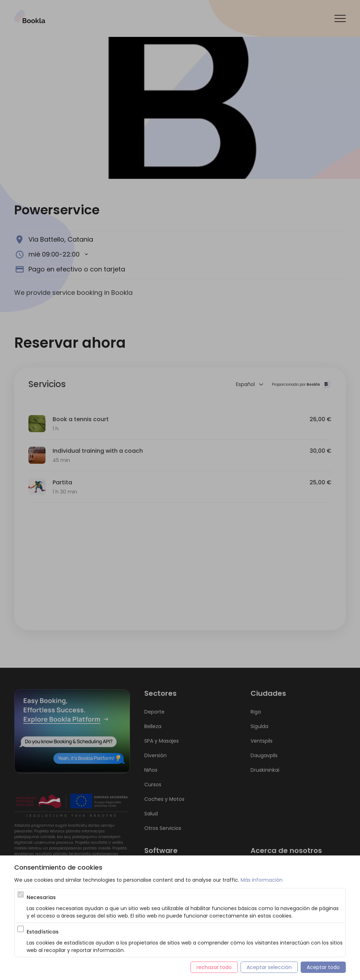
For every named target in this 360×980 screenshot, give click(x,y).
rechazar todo (214, 967)
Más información (262, 880)
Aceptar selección (269, 967)
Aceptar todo (323, 967)
